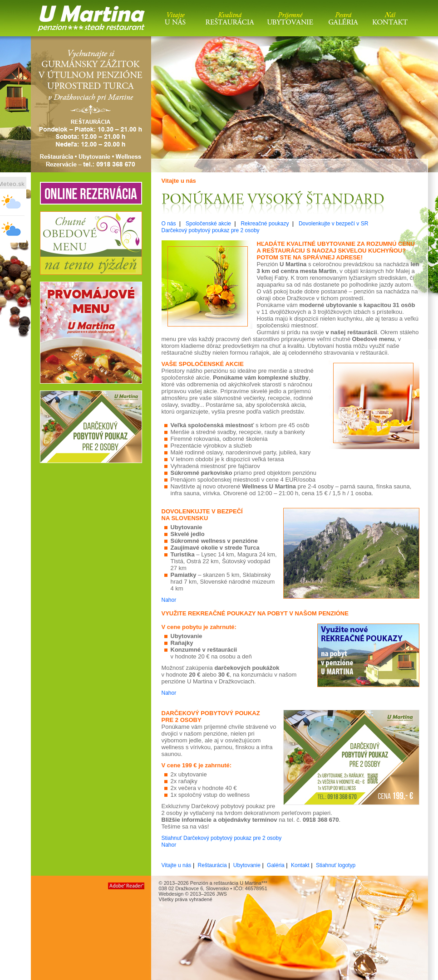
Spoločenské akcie (208, 224)
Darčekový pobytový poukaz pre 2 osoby (211, 230)
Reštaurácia (212, 865)
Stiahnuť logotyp (336, 865)
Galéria (276, 865)
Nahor (169, 600)
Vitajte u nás (177, 865)
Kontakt (300, 865)
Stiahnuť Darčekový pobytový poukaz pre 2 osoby (222, 838)
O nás (169, 224)
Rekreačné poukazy (265, 224)
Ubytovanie (247, 865)
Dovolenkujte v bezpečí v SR (333, 224)
